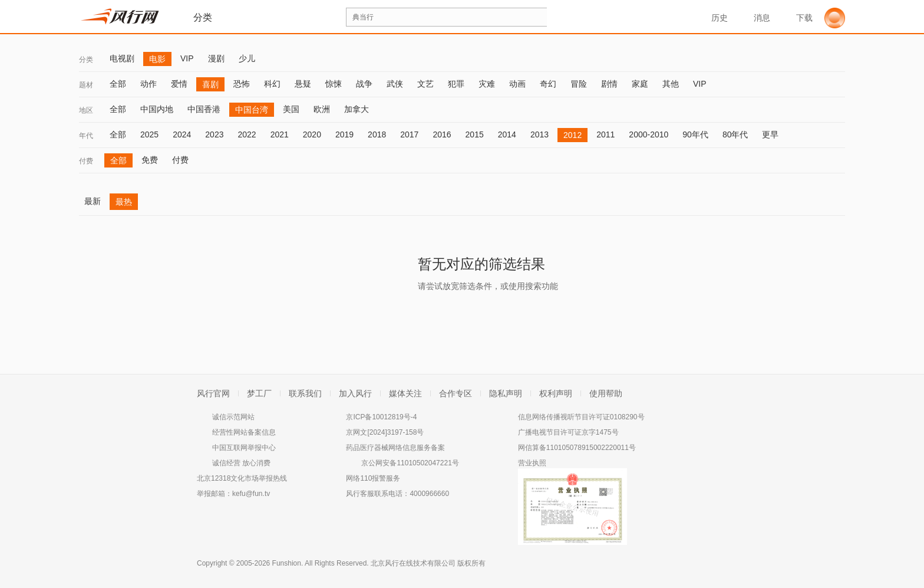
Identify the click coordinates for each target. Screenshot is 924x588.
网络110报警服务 (373, 478)
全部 (118, 84)
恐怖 (242, 84)
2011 (605, 134)
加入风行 (355, 393)
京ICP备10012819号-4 (381, 417)
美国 (291, 109)
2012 (572, 135)
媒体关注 (405, 393)
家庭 (640, 84)
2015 (475, 134)
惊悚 (334, 84)
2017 (409, 134)
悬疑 (303, 84)
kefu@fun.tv (251, 494)
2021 (280, 134)
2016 (442, 134)
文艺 (425, 84)
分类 (86, 60)
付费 (86, 161)
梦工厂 (259, 393)
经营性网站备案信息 (244, 432)
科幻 (272, 84)
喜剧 (210, 84)
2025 (149, 134)
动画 (517, 84)
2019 (344, 134)
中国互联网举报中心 (244, 448)
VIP (187, 58)
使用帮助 (606, 393)
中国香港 (204, 109)
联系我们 (305, 393)
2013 (539, 134)
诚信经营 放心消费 (241, 463)
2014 (507, 134)
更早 (770, 134)
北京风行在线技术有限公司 (413, 563)
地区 (86, 110)
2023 (214, 134)
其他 (671, 84)
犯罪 (456, 84)
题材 (86, 85)
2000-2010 (649, 134)
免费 (150, 160)
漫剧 (216, 58)
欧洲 (322, 109)
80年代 (735, 134)
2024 (182, 134)
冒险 (579, 84)
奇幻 (548, 84)
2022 (247, 134)
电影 (157, 59)
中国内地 (157, 109)
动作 (148, 84)
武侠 (395, 84)
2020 (312, 134)
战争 (364, 84)
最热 (124, 202)
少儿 (247, 58)
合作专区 (456, 393)
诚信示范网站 (233, 417)
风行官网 (213, 393)
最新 (93, 201)
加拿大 (357, 109)
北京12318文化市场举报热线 (242, 478)
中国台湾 (252, 110)
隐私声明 (506, 393)
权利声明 (556, 393)
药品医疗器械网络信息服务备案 (395, 448)
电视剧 (122, 58)
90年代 (695, 134)
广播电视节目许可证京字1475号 (568, 432)
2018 (377, 134)
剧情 (609, 84)
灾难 (487, 84)
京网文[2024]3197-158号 (385, 432)
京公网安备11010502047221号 (410, 463)
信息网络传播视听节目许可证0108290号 (581, 417)
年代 (86, 136)
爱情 (179, 84)
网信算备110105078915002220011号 (577, 448)
